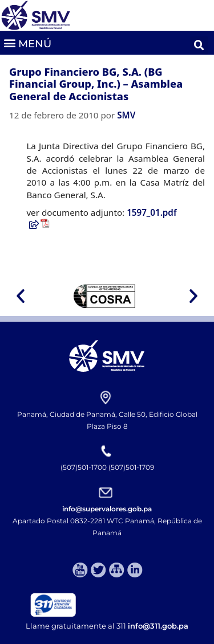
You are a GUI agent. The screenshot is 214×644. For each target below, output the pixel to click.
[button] (27, 42)
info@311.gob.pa (158, 626)
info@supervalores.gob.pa (107, 509)
